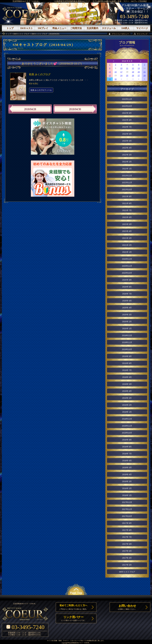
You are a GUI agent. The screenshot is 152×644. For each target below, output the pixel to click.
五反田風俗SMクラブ (76, 643)
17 (121, 72)
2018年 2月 (127, 488)
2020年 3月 (127, 315)
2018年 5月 (127, 468)
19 (133, 72)
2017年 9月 (127, 523)
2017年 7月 (127, 537)
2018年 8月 (127, 447)
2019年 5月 (127, 384)
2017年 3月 (127, 565)
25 (127, 76)
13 (139, 68)
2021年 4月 (127, 231)
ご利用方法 (76, 28)
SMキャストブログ (21, 34)
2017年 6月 (127, 544)
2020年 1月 (127, 329)
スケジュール (109, 28)
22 (110, 76)
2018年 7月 (127, 454)
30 (115, 79)
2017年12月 (127, 502)
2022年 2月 (127, 162)
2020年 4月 (127, 308)
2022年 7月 (127, 127)
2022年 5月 (127, 141)
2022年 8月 (127, 120)
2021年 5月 (127, 224)
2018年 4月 (127, 474)
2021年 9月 (127, 196)
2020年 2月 (127, 322)
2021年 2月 (127, 245)
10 (121, 68)
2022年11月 (127, 99)
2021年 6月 (127, 217)
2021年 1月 (127, 252)
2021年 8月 (127, 203)
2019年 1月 (127, 412)
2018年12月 (127, 419)
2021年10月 (127, 189)
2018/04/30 (75, 109)
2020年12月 (127, 259)
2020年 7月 (127, 294)
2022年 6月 (127, 134)
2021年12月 (127, 176)
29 (110, 79)
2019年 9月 (127, 356)
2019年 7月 (127, 370)
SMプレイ (43, 28)
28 (144, 76)
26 (133, 76)
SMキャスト (27, 28)
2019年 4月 (127, 391)
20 (139, 72)
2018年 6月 (127, 461)
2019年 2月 (127, 405)
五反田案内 (92, 28)
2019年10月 (127, 349)
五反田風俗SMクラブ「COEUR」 (26, 1)
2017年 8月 (127, 530)
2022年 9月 (127, 113)
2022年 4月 (127, 148)
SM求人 (125, 28)
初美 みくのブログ (40, 74)
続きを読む (34, 83)
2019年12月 (127, 335)
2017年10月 (127, 516)
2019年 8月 (127, 363)
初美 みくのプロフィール (41, 90)
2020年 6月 (127, 301)
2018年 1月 (127, 495)
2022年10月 (127, 106)
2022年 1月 (127, 169)
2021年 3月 (127, 238)
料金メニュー (59, 28)
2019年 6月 (127, 377)
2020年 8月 (127, 287)
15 (110, 72)
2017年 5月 (127, 551)
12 (133, 68)
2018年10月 (127, 433)
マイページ (142, 28)
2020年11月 (127, 266)
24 (121, 76)
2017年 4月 (127, 558)
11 (127, 68)
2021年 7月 (127, 210)
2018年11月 (127, 426)
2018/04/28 (30, 109)
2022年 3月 (127, 155)
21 (144, 72)
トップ (8, 34)
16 (115, 72)
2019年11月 (127, 342)
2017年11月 (127, 509)
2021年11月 (127, 183)
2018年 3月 (127, 481)
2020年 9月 (127, 280)
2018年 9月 (127, 440)
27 (139, 76)
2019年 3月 (127, 398)
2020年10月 (127, 273)
